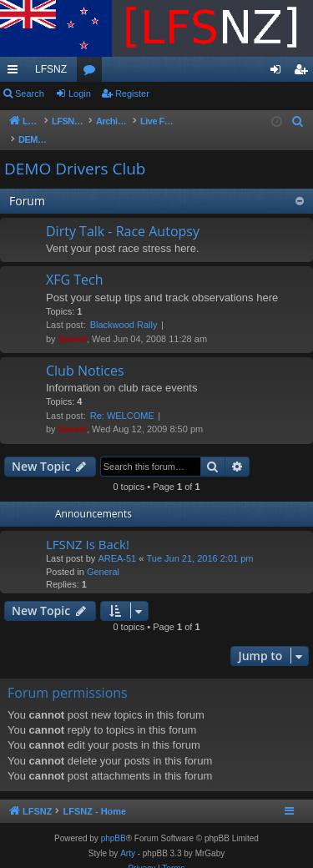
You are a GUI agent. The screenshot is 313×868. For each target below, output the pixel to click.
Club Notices (85, 354)
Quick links (16, 73)
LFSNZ (51, 69)
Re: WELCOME (122, 399)
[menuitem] (298, 122)
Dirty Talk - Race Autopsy (123, 214)
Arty (128, 837)
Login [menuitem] (279, 73)
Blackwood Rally (124, 308)
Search (30, 93)
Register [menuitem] (304, 73)
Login (80, 93)
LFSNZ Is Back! (88, 527)
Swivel (73, 322)
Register (132, 93)
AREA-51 (117, 542)
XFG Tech (75, 263)
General (103, 555)
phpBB (114, 822)
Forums (93, 73)
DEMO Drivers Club (75, 152)
